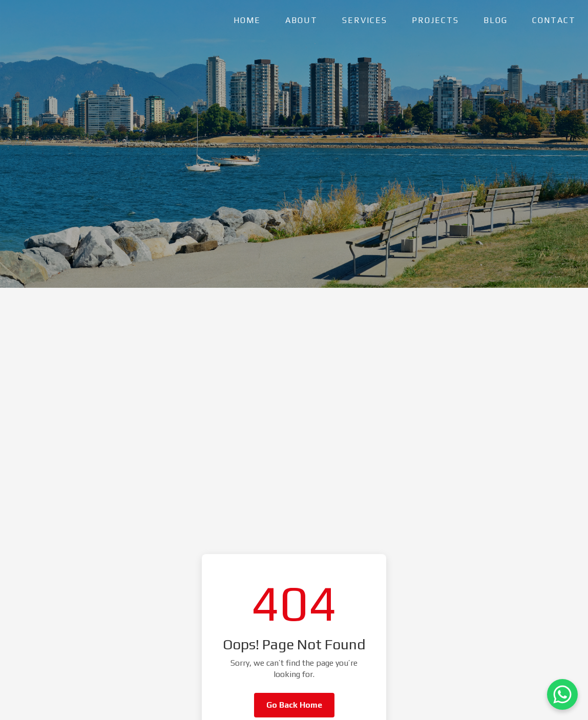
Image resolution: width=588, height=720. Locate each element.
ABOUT (301, 20)
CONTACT (554, 20)
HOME (247, 20)
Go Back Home (294, 705)
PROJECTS (435, 20)
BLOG (496, 20)
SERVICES (365, 20)
